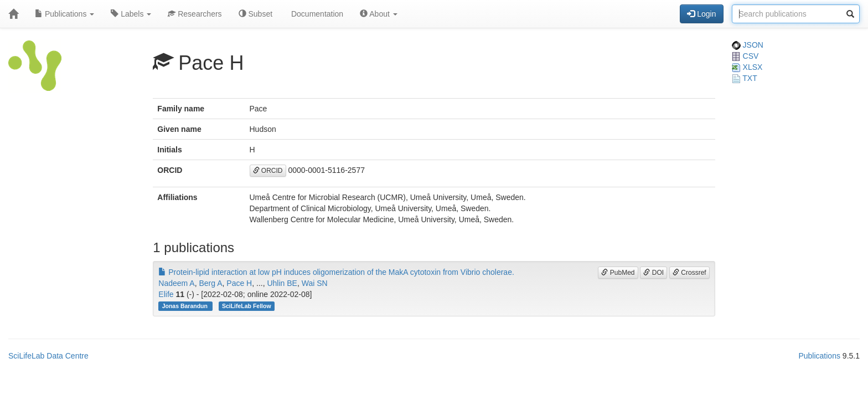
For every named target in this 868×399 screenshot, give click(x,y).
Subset (255, 14)
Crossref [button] (689, 273)
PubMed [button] (618, 273)
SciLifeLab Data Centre (48, 356)
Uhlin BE (282, 283)
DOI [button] (653, 273)
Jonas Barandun (186, 306)
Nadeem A (176, 283)
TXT (745, 78)
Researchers (195, 14)
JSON (748, 45)
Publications (64, 14)
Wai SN (315, 283)
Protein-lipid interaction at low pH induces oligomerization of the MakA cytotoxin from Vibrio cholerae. (336, 272)
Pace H (239, 283)
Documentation (316, 14)
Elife (166, 294)
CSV (745, 56)
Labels (131, 14)
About (379, 14)
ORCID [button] (268, 171)
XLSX (747, 67)
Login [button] (701, 14)
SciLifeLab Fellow (247, 306)
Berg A (210, 283)
